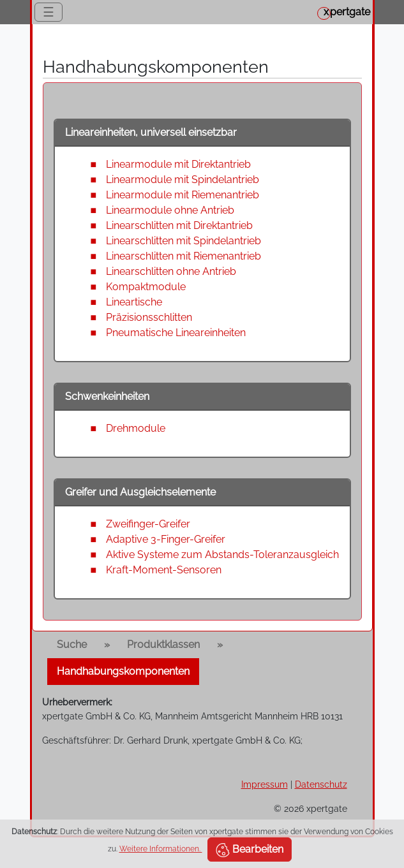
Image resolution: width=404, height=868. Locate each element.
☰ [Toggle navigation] (49, 12)
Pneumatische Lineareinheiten (176, 333)
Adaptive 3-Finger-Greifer (166, 539)
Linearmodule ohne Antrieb (170, 210)
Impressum (265, 784)
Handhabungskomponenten (123, 671)
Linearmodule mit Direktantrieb (178, 164)
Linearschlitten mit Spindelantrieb (183, 241)
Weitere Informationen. (161, 849)
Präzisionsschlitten (149, 317)
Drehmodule (136, 428)
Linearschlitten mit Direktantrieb (179, 225)
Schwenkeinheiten (107, 396)
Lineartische (134, 302)
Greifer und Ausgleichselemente (140, 492)
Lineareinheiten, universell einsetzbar (151, 132)
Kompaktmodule (146, 287)
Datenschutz (321, 784)
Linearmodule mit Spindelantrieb (183, 180)
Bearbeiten (250, 850)
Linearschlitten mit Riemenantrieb (183, 256)
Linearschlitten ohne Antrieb (171, 271)
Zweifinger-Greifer (148, 524)
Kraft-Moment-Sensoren (164, 570)
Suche (72, 644)
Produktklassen (163, 644)
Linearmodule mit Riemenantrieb (183, 195)
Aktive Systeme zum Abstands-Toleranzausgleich (222, 555)
